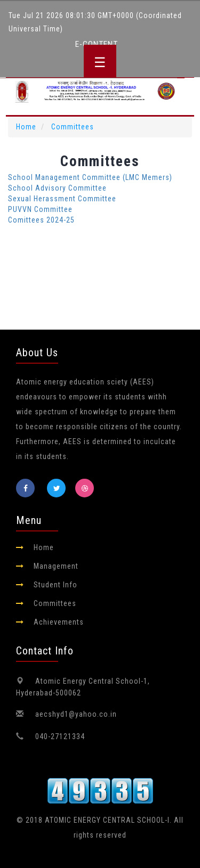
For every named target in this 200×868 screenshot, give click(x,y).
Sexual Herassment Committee (62, 199)
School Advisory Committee (57, 188)
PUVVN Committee (40, 209)
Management (56, 566)
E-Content (97, 44)
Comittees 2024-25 (41, 220)
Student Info (55, 585)
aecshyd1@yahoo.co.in (76, 714)
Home (26, 127)
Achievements (59, 622)
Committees (73, 127)
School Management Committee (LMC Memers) (90, 177)
